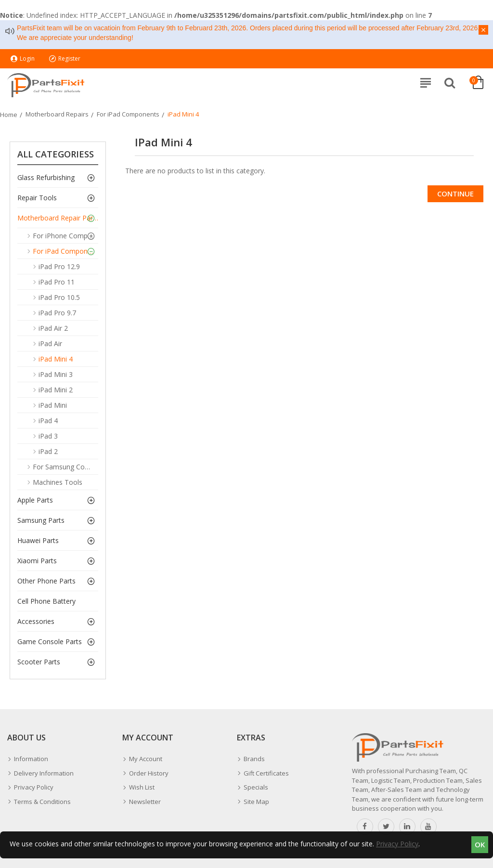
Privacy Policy (397, 844)
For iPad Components (128, 114)
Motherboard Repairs (57, 114)
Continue (455, 194)
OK (480, 844)
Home (9, 115)
